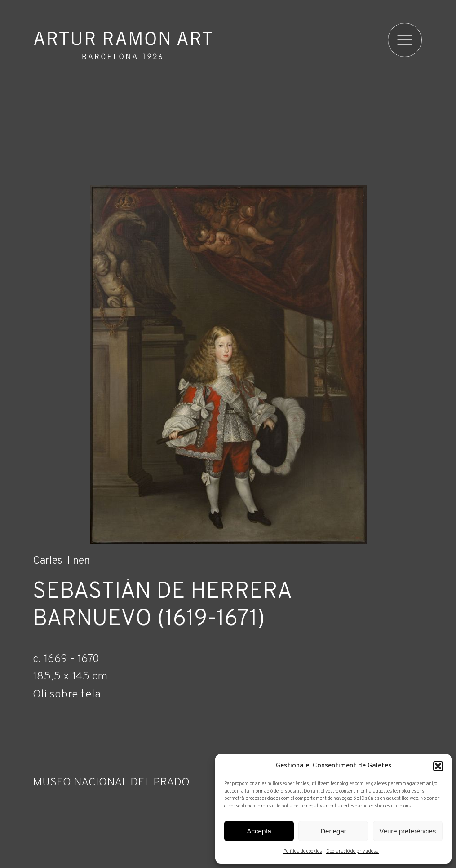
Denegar (333, 831)
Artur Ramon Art (123, 46)
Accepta (259, 831)
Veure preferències (407, 831)
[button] (438, 766)
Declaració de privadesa (352, 851)
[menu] (405, 40)
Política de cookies (303, 851)
